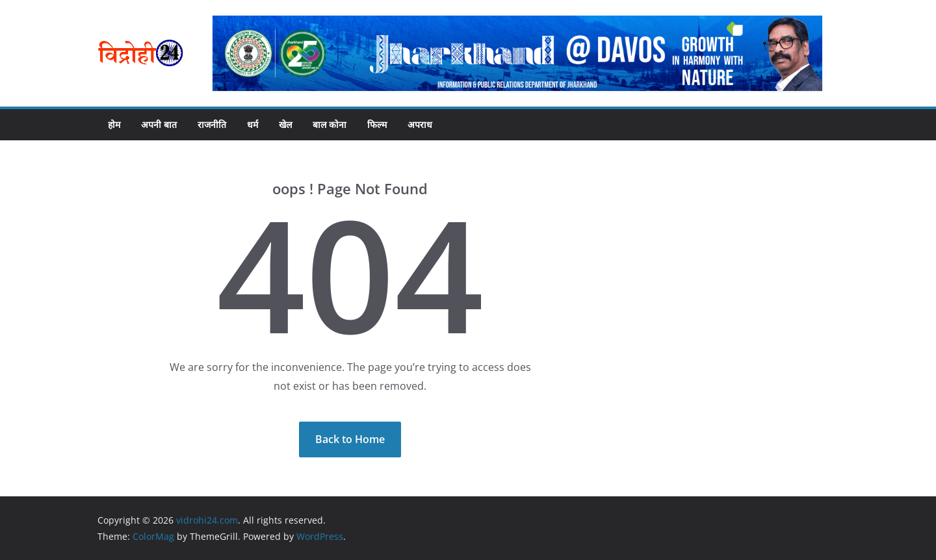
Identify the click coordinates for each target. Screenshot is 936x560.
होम (114, 124)
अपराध (420, 124)
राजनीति (212, 124)
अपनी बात (159, 124)
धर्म (253, 124)
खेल (285, 124)
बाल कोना (330, 124)
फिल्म (377, 124)
